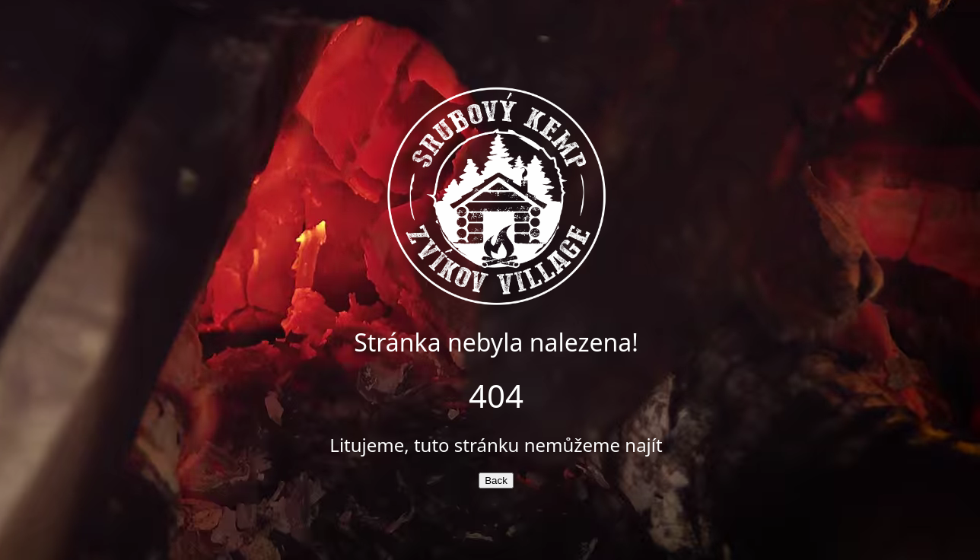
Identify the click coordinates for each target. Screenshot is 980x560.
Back (496, 480)
